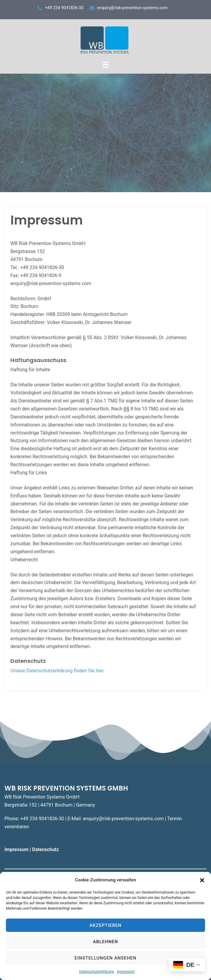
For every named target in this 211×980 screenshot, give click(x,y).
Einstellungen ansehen (105, 958)
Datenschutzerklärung (96, 972)
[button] (202, 880)
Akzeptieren (105, 925)
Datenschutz (46, 849)
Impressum (126, 972)
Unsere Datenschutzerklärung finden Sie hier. (58, 671)
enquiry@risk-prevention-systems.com (133, 8)
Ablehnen (105, 942)
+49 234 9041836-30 (64, 8)
